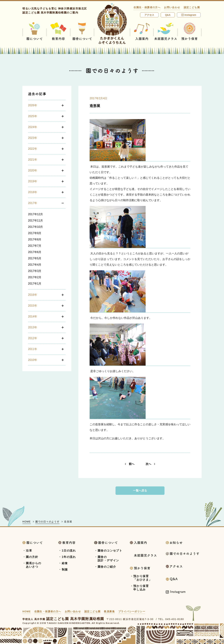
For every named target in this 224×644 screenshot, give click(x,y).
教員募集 (109, 611)
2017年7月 (35, 246)
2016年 (33, 295)
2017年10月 (35, 227)
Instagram (189, 15)
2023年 (33, 138)
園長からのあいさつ (34, 565)
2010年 (33, 360)
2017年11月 (35, 221)
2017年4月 (35, 265)
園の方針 (32, 557)
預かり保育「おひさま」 (143, 578)
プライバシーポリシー (132, 611)
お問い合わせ (172, 7)
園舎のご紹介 (107, 567)
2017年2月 (35, 277)
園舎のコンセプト (110, 551)
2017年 (33, 203)
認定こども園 (192, 7)
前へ (130, 464)
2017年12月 (35, 214)
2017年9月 (35, 233)
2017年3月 (35, 271)
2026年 (33, 105)
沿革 (29, 551)
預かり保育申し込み (141, 588)
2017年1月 (35, 284)
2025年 (33, 116)
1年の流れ (69, 557)
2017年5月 (35, 258)
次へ (150, 464)
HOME (27, 522)
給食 (65, 563)
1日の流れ (69, 551)
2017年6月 (35, 252)
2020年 (33, 170)
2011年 (33, 349)
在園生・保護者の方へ (147, 7)
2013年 (33, 327)
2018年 (33, 192)
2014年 (33, 316)
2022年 (33, 149)
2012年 (33, 338)
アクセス (149, 15)
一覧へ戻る (140, 491)
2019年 (33, 181)
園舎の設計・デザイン (108, 559)
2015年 (33, 306)
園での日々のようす (48, 522)
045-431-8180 (175, 619)
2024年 (33, 127)
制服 (65, 569)
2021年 (33, 160)
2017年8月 (35, 239)
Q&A (168, 15)
